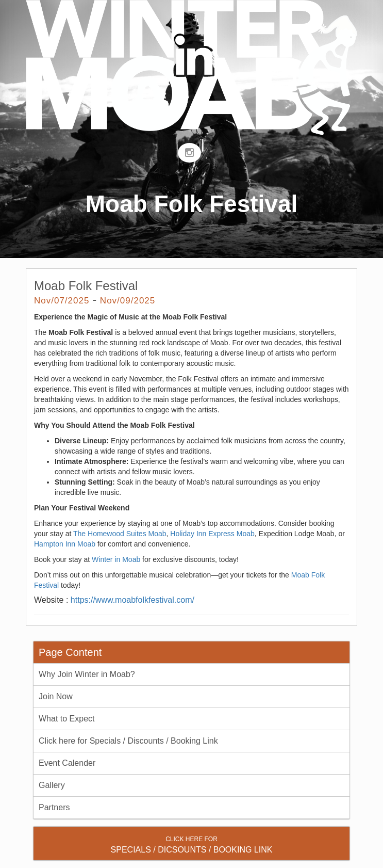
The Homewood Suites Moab (120, 534)
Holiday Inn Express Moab (212, 534)
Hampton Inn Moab (65, 544)
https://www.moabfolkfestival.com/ (132, 600)
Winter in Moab (116, 559)
